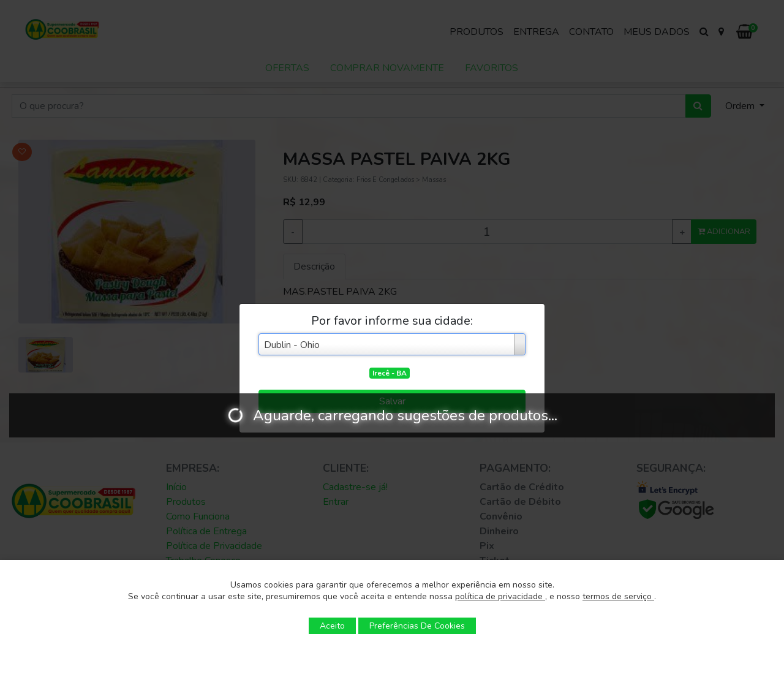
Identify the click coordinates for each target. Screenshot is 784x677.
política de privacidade (500, 596)
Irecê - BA (390, 373)
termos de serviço (618, 596)
